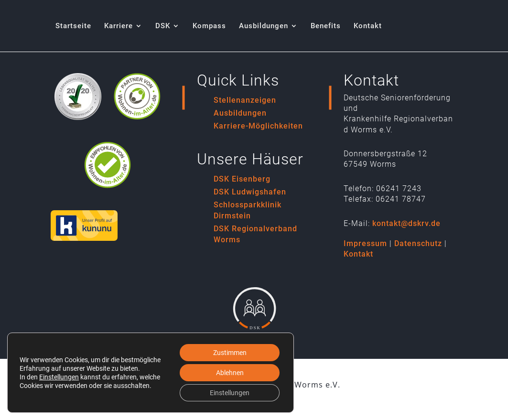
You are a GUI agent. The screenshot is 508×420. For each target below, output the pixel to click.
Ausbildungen (240, 113)
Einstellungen (59, 377)
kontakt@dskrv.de (406, 223)
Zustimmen (230, 353)
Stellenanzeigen (245, 100)
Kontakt (358, 254)
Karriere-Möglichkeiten (258, 126)
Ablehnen (230, 373)
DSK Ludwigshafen (250, 192)
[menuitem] (73, 37)
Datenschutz (418, 243)
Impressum (365, 243)
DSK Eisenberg (242, 179)
